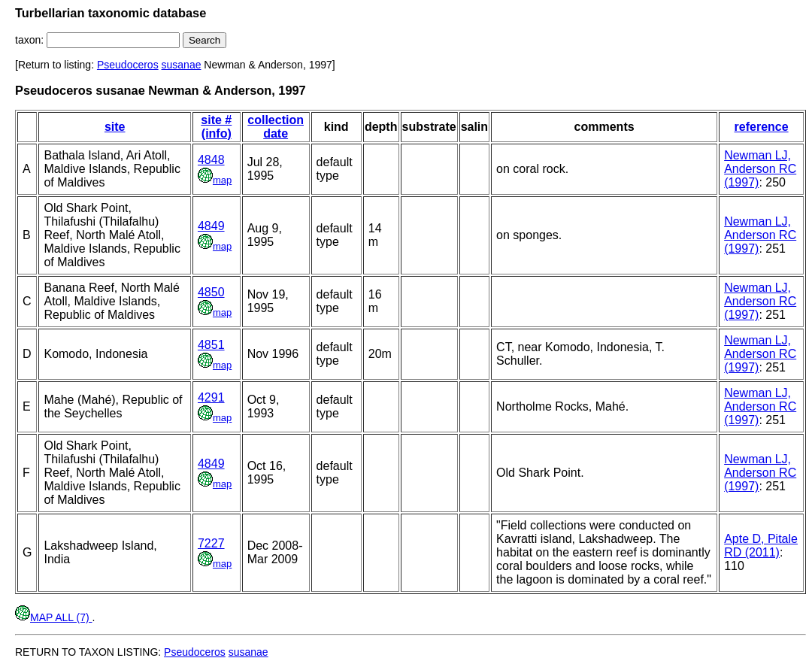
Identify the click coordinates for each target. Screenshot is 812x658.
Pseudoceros (128, 65)
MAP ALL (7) (53, 617)
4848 (211, 160)
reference (762, 127)
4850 (211, 292)
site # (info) (216, 127)
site (115, 127)
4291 (211, 397)
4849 (211, 226)
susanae (182, 65)
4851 (211, 345)
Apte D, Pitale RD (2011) (761, 546)
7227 (211, 543)
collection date (276, 127)
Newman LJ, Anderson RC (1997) (760, 169)
